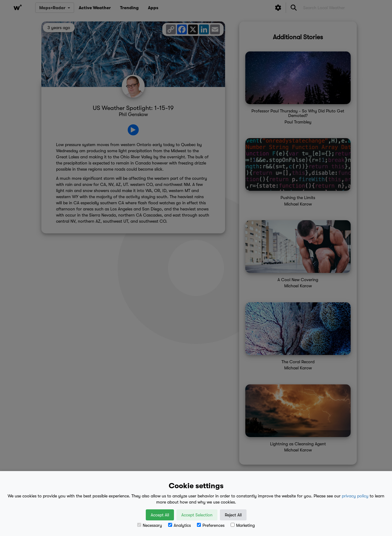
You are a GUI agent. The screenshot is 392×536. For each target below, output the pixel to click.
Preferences (211, 525)
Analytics (179, 525)
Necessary (150, 525)
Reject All (233, 515)
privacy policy (355, 496)
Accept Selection (197, 515)
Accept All (160, 515)
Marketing (243, 525)
